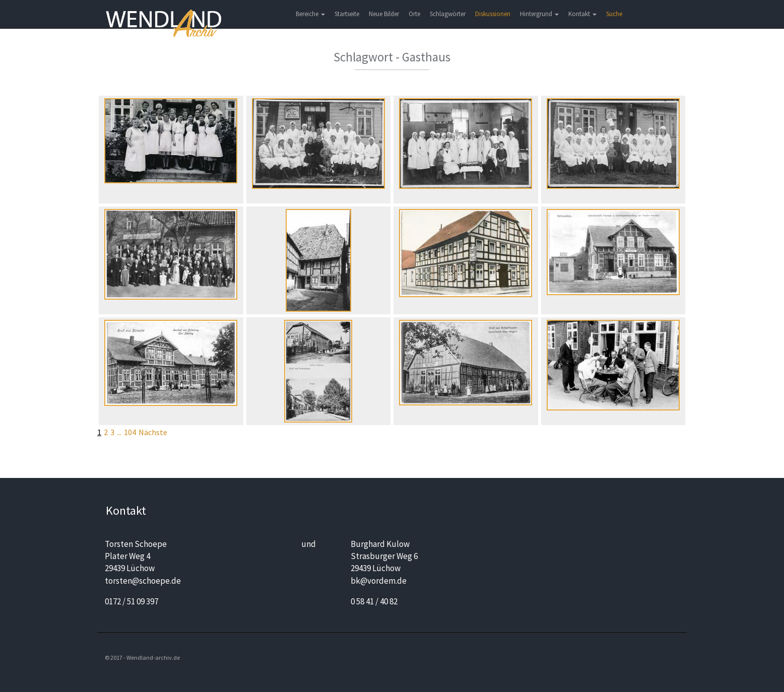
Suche (614, 14)
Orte (414, 14)
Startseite (347, 14)
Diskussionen (493, 14)
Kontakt (582, 14)
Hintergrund (539, 14)
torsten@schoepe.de (143, 581)
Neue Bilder (384, 14)
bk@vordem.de (379, 581)
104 (130, 432)
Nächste (153, 432)
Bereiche (310, 14)
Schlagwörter (448, 14)
